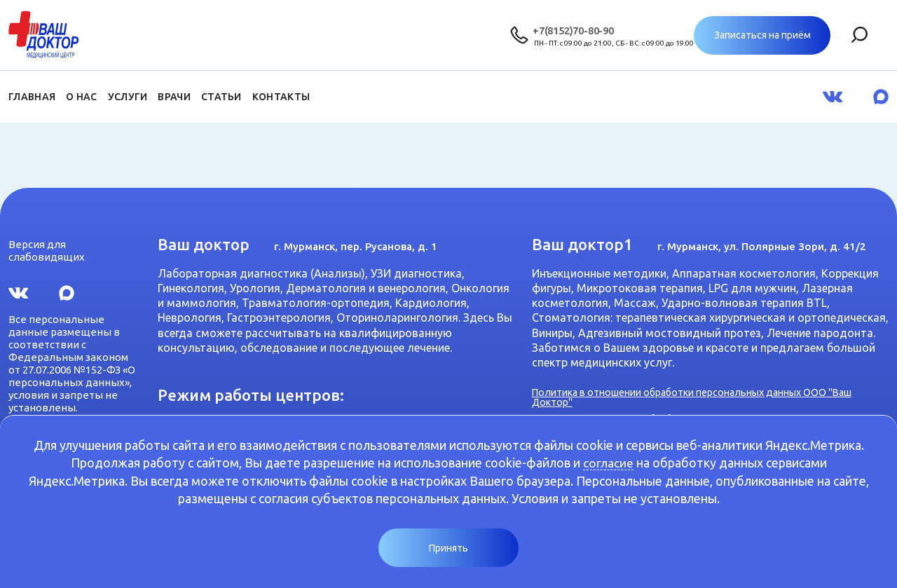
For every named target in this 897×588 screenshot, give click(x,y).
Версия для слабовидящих (47, 248)
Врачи (174, 97)
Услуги (128, 97)
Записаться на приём (821, 35)
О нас (82, 97)
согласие (608, 463)
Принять (448, 548)
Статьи (221, 97)
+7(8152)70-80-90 (573, 30)
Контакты (281, 97)
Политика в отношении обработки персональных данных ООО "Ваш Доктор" (705, 396)
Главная (32, 97)
